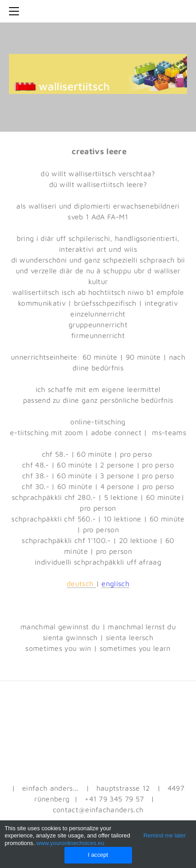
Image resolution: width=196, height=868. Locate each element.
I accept (98, 855)
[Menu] (16, 11)
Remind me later (164, 835)
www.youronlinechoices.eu (71, 843)
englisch (115, 583)
